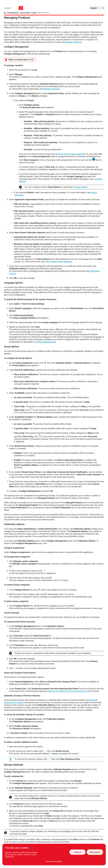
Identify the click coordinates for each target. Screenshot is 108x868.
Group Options (81, 187)
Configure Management (45, 342)
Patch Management (13, 13)
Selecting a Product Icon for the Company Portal (69, 691)
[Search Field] (13, 8)
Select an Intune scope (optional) (70, 154)
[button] (21, 8)
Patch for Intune (25, 13)
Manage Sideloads (73, 42)
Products (34, 13)
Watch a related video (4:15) (21, 60)
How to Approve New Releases (58, 262)
